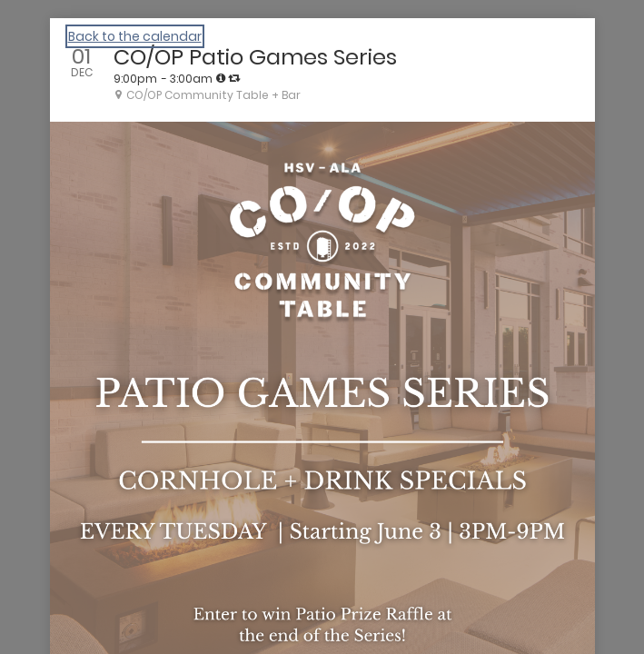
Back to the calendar (135, 36)
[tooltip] (221, 78)
